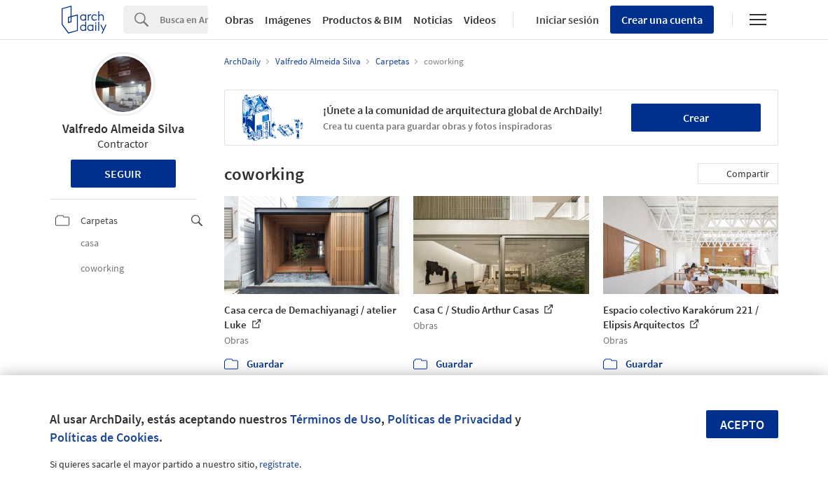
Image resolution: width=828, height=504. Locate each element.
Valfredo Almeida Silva (123, 128)
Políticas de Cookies (104, 437)
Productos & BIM (362, 20)
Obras (239, 20)
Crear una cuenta (662, 20)
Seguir (123, 174)
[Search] (184, 20)
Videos (480, 20)
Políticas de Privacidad (450, 419)
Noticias (433, 20)
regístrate (279, 464)
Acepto (742, 425)
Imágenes (288, 20)
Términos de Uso (336, 419)
